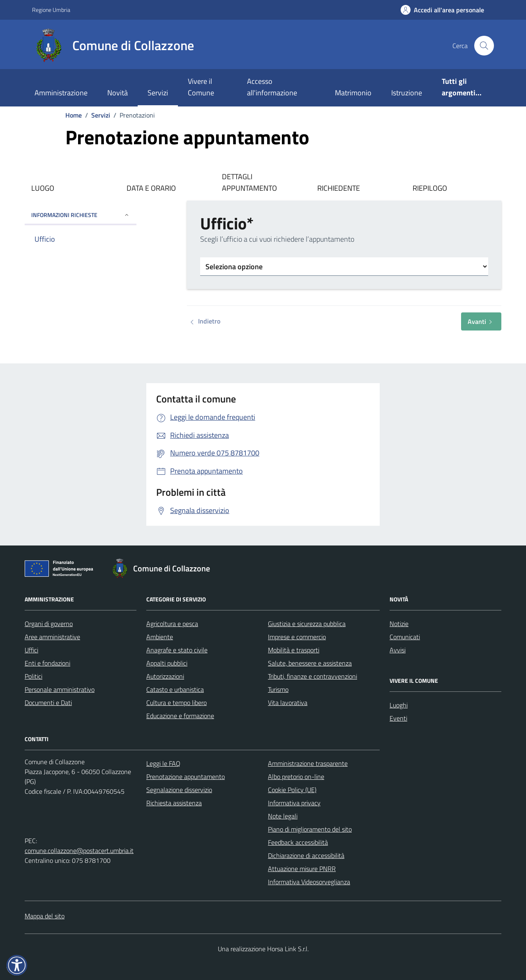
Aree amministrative (52, 637)
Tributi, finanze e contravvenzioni (313, 676)
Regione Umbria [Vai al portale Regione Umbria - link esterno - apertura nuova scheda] (51, 10)
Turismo (278, 689)
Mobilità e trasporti (294, 650)
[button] (17, 965)
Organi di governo (49, 624)
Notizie (399, 624)
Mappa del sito (45, 916)
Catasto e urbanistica (175, 689)
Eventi (398, 718)
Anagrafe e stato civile (177, 650)
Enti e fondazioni (47, 663)
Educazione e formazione (180, 716)
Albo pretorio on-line (296, 777)
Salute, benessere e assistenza (310, 663)
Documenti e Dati (48, 703)
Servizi (158, 93)
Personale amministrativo (60, 689)
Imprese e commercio (297, 637)
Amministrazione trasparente (308, 763)
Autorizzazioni (165, 676)
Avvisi (398, 650)
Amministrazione (61, 93)
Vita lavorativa (288, 703)
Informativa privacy (294, 803)
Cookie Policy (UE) (292, 790)
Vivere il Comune (201, 87)
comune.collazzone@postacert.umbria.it (79, 851)
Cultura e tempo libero (176, 703)
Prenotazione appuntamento (186, 777)
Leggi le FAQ (163, 763)
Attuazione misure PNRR (302, 869)
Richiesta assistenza (174, 803)
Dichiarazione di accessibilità (306, 855)
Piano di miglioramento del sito (310, 829)
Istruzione (407, 93)
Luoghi (399, 705)
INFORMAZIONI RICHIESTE (81, 215)
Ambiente (160, 637)
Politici (33, 676)
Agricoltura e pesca (172, 624)
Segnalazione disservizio (179, 790)
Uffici (31, 650)
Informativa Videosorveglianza (309, 882)
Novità (118, 93)
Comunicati (405, 637)
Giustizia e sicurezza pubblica (307, 624)
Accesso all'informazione (272, 87)
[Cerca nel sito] (484, 46)
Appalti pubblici (167, 663)
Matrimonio (353, 93)
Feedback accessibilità (298, 842)
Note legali (283, 816)
